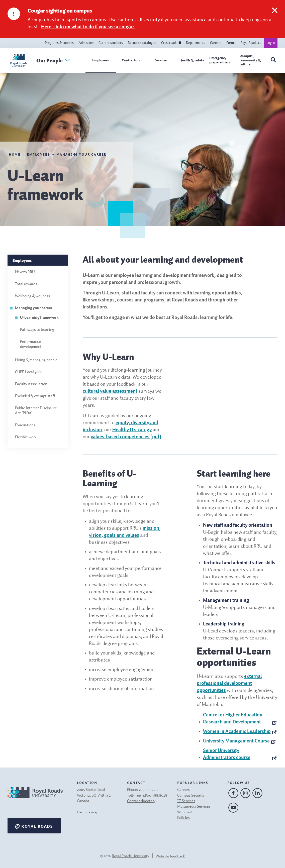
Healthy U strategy (132, 430)
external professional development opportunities (229, 684)
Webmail (184, 812)
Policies (183, 818)
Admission (86, 43)
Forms (231, 43)
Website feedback (170, 856)
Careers (216, 43)
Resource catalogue (142, 43)
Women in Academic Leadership (237, 732)
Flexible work (26, 437)
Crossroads (169, 43)
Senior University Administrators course (227, 754)
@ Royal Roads (34, 826)
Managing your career (81, 154)
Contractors (131, 60)
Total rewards (26, 284)
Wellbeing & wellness (32, 296)
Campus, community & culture (250, 60)
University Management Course (236, 741)
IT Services (186, 801)
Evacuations (25, 425)
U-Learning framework (39, 318)
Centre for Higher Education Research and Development (233, 719)
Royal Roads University (130, 856)
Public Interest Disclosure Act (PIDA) (36, 411)
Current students (111, 43)
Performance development (31, 344)
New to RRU (25, 272)
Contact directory (141, 801)
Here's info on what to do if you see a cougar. (88, 27)
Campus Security (191, 796)
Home (15, 154)
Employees (101, 60)
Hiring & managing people (36, 360)
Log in (271, 43)
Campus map (88, 812)
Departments (196, 43)
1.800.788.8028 (155, 796)
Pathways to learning (37, 330)
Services (161, 60)
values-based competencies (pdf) (126, 437)
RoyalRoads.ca (251, 43)
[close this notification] (275, 21)
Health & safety (192, 60)
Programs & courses (59, 43)
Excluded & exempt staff (35, 396)
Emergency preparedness (220, 60)
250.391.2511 (148, 790)
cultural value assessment (110, 391)
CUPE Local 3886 (29, 372)
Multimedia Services (194, 807)
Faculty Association (31, 384)
